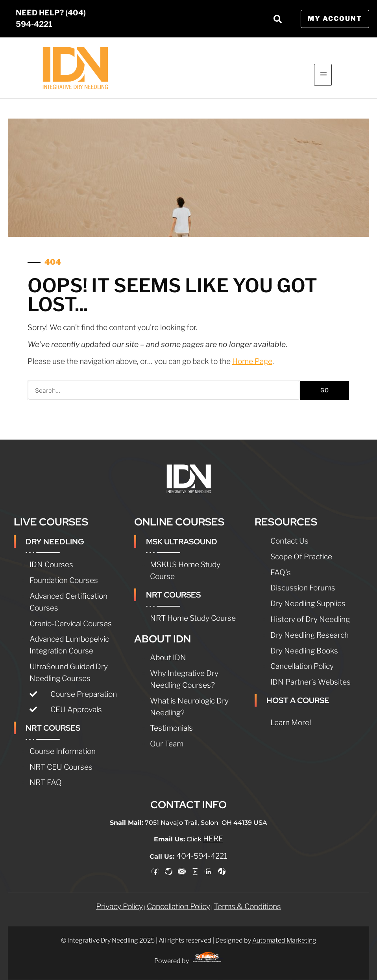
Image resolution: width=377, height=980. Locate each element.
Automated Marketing (284, 933)
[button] (278, 19)
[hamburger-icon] (323, 75)
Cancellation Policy (178, 899)
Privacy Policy (119, 899)
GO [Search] (325, 390)
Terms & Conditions (247, 899)
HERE (213, 832)
